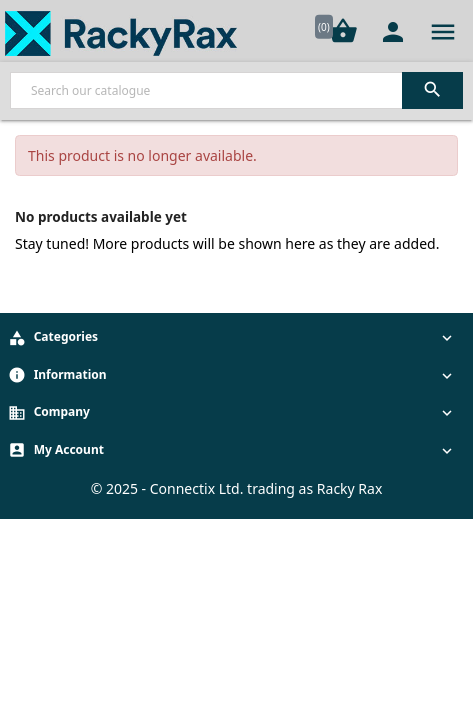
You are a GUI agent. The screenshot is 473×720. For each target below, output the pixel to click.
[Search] (236, 90)
